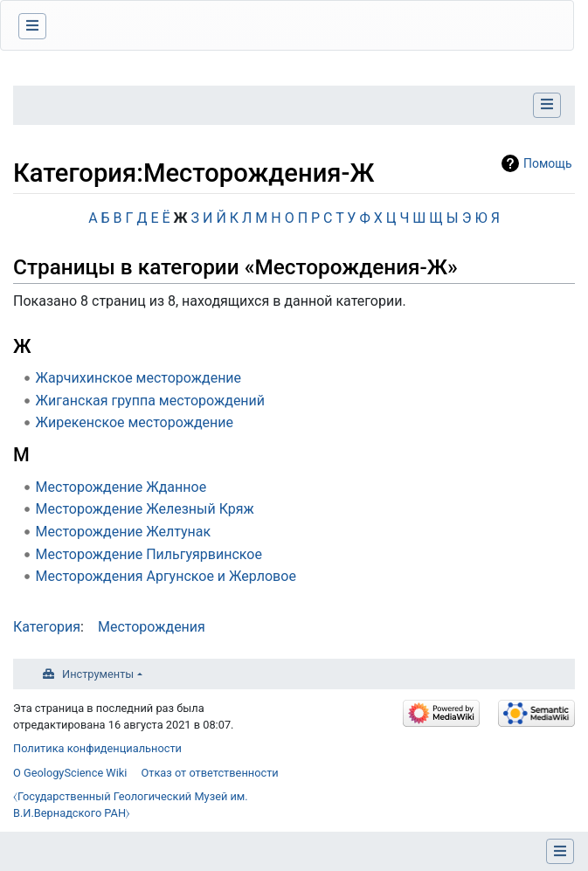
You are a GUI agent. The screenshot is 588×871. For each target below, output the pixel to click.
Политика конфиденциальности (97, 748)
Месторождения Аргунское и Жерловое (166, 576)
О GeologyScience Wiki (70, 773)
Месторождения (152, 627)
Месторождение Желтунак (124, 532)
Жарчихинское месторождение (139, 378)
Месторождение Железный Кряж (145, 509)
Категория (47, 627)
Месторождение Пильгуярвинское (149, 554)
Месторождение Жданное (121, 487)
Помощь (548, 163)
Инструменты (98, 674)
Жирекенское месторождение (135, 422)
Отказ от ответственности (209, 773)
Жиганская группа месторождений (150, 401)
